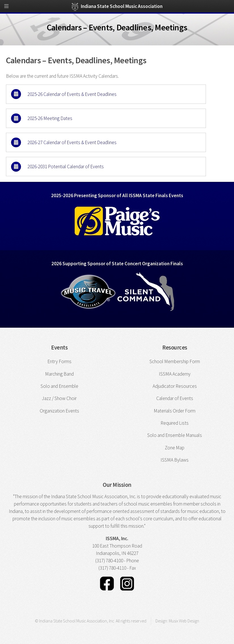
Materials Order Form (175, 411)
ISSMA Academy (175, 374)
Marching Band (59, 374)
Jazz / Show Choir (59, 398)
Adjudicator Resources (175, 386)
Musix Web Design (184, 621)
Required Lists (175, 423)
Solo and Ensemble (59, 386)
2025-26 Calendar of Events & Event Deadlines (72, 94)
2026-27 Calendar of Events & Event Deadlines (72, 142)
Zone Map (175, 448)
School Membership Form (175, 361)
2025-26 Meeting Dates (50, 118)
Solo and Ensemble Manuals (175, 435)
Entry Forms (59, 361)
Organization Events (59, 411)
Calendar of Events (175, 398)
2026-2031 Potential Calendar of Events (66, 167)
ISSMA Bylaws (175, 460)
